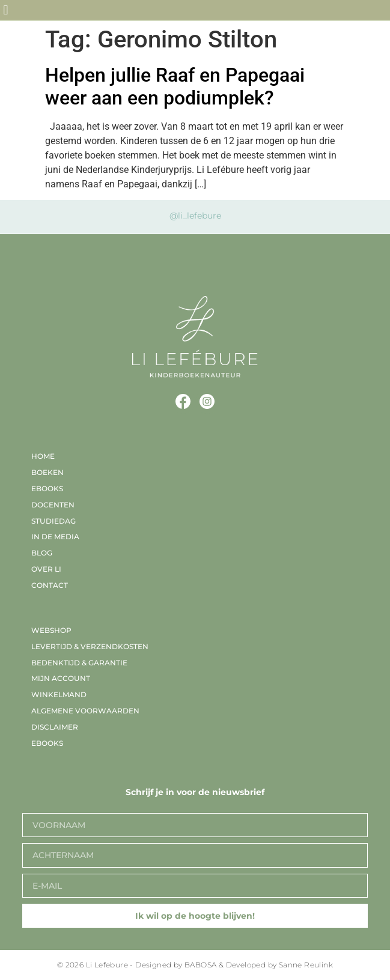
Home (43, 456)
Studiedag (53, 521)
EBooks (47, 488)
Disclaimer (55, 727)
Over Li (46, 569)
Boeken (47, 472)
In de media (55, 537)
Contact (50, 585)
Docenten (53, 505)
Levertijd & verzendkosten (90, 646)
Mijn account (61, 678)
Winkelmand (59, 694)
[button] (6, 10)
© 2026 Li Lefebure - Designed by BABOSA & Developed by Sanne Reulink (195, 965)
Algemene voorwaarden (85, 711)
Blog (42, 553)
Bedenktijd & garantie (79, 663)
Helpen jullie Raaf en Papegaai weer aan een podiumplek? (175, 86)
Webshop (51, 630)
